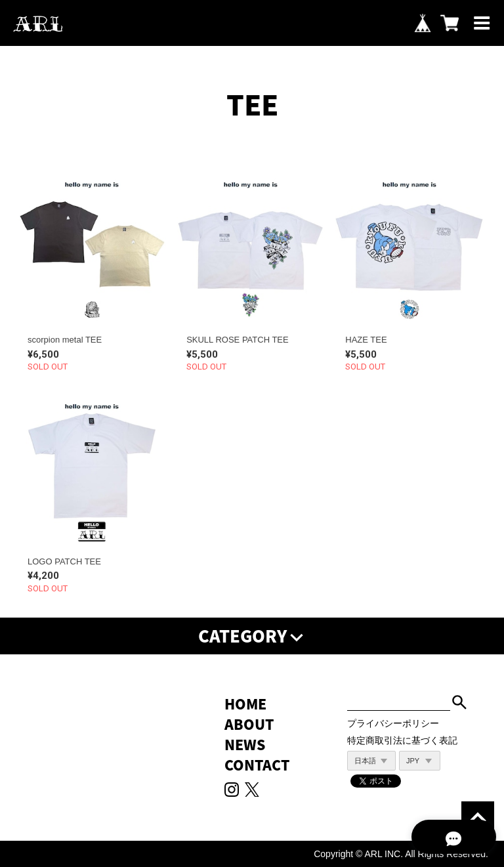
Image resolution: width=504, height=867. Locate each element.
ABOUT (249, 724)
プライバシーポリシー (393, 723)
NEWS (245, 745)
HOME (245, 704)
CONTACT (257, 765)
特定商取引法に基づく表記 (402, 740)
